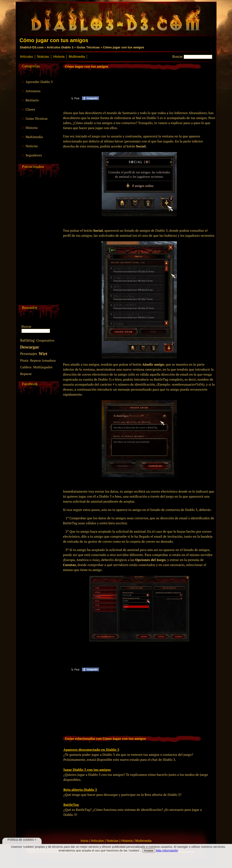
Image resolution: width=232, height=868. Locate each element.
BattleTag (71, 805)
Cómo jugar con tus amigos (124, 47)
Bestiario (32, 100)
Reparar (26, 374)
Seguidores (34, 155)
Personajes (29, 354)
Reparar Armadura (43, 360)
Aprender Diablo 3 (39, 82)
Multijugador (43, 367)
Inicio (84, 841)
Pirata (24, 360)
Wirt (43, 354)
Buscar (177, 57)
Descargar (30, 347)
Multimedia (77, 57)
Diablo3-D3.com (32, 47)
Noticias (43, 57)
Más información (167, 850)
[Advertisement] (38, 242)
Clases (30, 109)
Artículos (27, 57)
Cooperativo (45, 340)
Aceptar (149, 851)
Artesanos (33, 91)
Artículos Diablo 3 (60, 47)
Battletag (27, 340)
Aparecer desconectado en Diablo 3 (91, 750)
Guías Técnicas (88, 47)
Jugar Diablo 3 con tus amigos (87, 770)
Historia (59, 57)
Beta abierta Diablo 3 (80, 790)
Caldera (26, 367)
